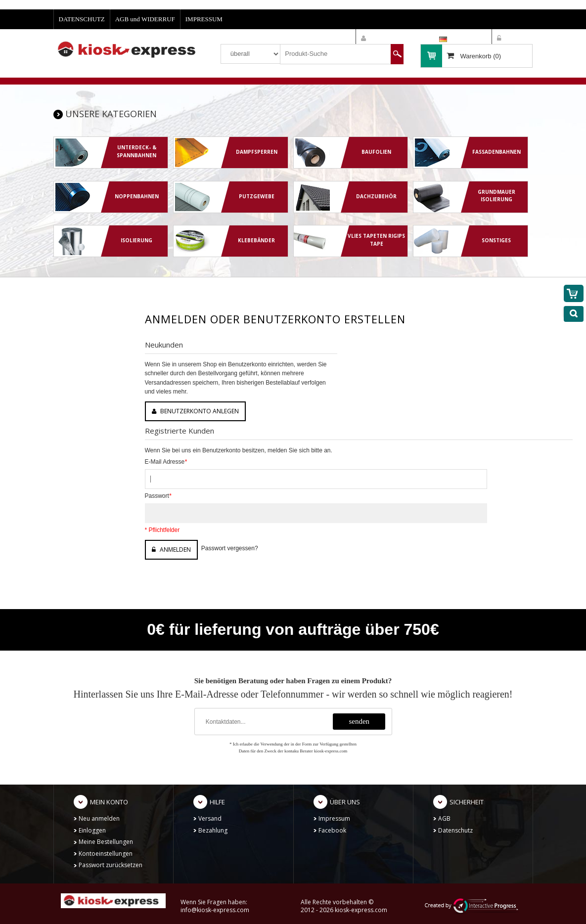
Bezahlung (213, 830)
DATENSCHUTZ (82, 19)
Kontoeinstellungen (106, 854)
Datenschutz (455, 830)
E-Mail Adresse (166, 462)
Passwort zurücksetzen (111, 865)
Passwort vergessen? (230, 548)
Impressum (334, 818)
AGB (444, 818)
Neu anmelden (99, 818)
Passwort (158, 496)
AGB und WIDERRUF (145, 19)
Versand (210, 818)
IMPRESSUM (204, 19)
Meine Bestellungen (106, 842)
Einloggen (92, 830)
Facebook (332, 830)
